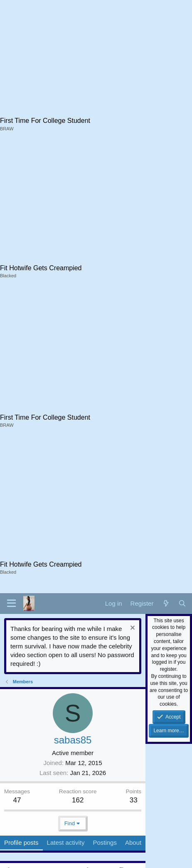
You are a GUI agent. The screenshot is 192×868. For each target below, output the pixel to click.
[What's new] (166, 603)
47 (17, 800)
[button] (11, 604)
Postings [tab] (105, 842)
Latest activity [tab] (66, 842)
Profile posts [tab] (21, 842)
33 (134, 800)
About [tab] (133, 842)
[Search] (182, 603)
